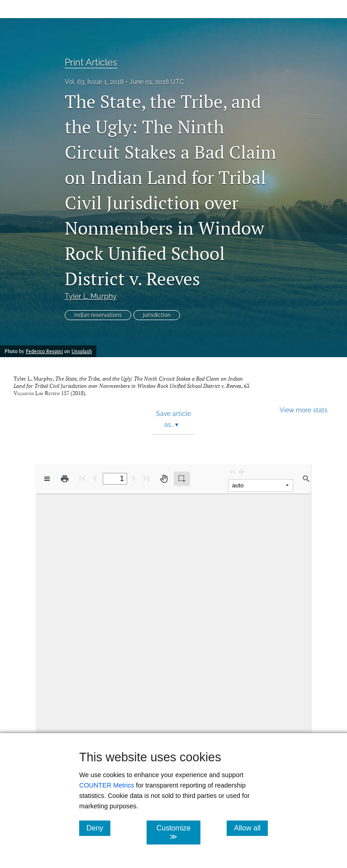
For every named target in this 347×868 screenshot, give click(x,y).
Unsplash (82, 351)
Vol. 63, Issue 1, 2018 (94, 82)
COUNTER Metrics (107, 785)
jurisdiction (157, 315)
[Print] (65, 479)
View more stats (304, 410)
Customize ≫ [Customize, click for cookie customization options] (178, 832)
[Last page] (146, 478)
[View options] (47, 479)
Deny (98, 828)
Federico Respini (44, 351)
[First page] (82, 478)
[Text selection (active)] (182, 479)
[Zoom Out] (233, 472)
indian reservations (98, 315)
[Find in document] (306, 479)
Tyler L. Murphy (91, 296)
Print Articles (91, 62)
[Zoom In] (242, 472)
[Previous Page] (95, 478)
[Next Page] (133, 478)
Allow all (251, 828)
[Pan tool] (164, 479)
